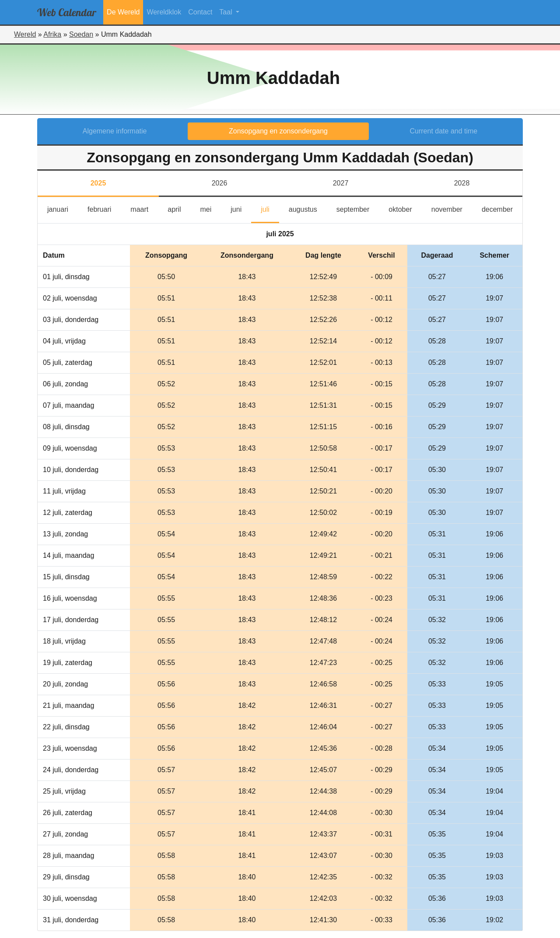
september (358, 208)
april (179, 208)
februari (104, 208)
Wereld (25, 34)
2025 (98, 183)
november (452, 208)
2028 (462, 183)
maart (144, 208)
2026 (220, 183)
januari (63, 208)
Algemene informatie (115, 131)
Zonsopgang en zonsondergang (278, 131)
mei (210, 208)
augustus (308, 208)
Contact (200, 12)
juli (269, 208)
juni (241, 208)
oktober (405, 208)
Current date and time (444, 131)
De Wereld (123, 12)
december (502, 208)
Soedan (81, 34)
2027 (341, 183)
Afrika (52, 34)
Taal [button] (227, 12)
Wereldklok (164, 12)
